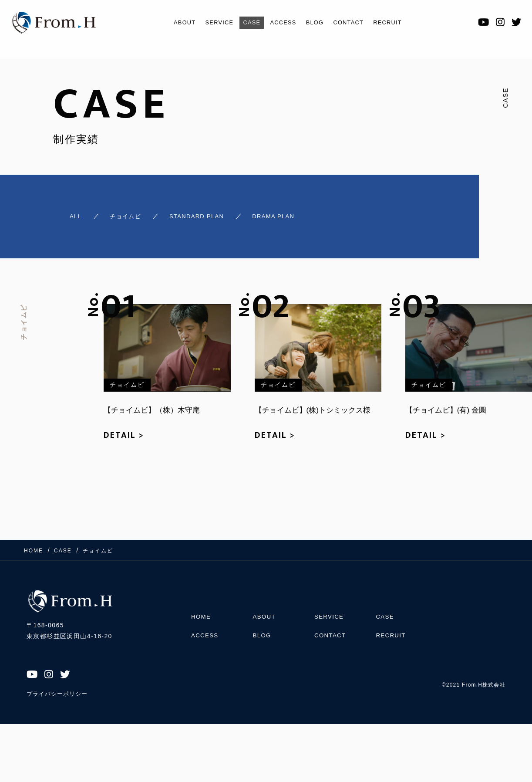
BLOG (318, 22)
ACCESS (282, 22)
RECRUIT (400, 22)
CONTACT (356, 22)
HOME (202, 607)
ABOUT (172, 22)
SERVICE (211, 22)
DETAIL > (124, 430)
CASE (247, 22)
